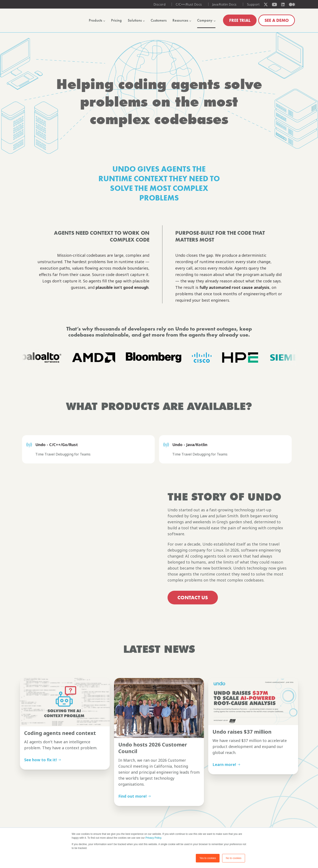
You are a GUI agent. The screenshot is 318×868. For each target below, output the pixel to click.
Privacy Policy (153, 838)
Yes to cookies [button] (208, 858)
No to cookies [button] (234, 858)
